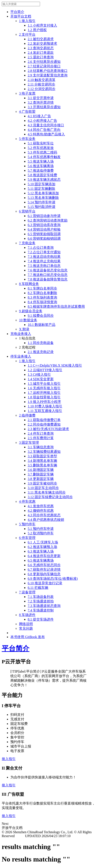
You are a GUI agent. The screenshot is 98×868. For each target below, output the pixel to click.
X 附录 (24, 329)
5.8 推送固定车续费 (42, 175)
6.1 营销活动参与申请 (44, 216)
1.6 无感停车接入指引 (44, 388)
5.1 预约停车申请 (41, 529)
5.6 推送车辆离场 (41, 166)
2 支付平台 (27, 34)
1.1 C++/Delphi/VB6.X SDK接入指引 (55, 365)
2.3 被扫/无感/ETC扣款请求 (48, 429)
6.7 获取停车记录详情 (44, 569)
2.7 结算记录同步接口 (44, 66)
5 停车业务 (27, 139)
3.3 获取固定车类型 (42, 456)
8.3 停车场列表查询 (42, 297)
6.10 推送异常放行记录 (45, 583)
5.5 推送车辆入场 (41, 161)
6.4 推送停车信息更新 (44, 556)
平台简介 (17, 12)
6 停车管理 (27, 538)
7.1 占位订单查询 (41, 248)
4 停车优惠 (27, 501)
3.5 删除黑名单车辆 (42, 465)
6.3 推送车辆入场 (41, 551)
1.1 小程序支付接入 (42, 25)
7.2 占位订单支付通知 (44, 252)
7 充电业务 (27, 243)
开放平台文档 (21, 16)
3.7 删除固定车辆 (41, 474)
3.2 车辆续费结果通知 (44, 452)
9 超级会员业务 (31, 311)
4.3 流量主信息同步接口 (46, 125)
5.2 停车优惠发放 (41, 148)
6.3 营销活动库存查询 (44, 225)
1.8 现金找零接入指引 (44, 397)
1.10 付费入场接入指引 (45, 406)
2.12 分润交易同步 (42, 89)
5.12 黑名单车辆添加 (43, 193)
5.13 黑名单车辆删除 (43, 198)
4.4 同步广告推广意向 (44, 130)
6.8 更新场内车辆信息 (44, 574)
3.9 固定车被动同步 (42, 483)
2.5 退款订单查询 (41, 57)
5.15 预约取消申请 (42, 207)
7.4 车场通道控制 (41, 610)
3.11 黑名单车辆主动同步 (47, 492)
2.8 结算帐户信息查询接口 (48, 71)
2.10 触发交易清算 (42, 80)
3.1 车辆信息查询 (41, 447)
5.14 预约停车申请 (42, 202)
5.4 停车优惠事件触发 (44, 157)
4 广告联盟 (27, 112)
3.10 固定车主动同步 (43, 488)
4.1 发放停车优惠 (41, 506)
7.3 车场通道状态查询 (44, 606)
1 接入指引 (27, 21)
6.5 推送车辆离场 (41, 560)
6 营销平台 (27, 211)
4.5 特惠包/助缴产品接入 (46, 134)
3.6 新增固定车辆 (41, 470)
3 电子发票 (27, 93)
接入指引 (9, 759)
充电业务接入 (21, 334)
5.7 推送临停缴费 (41, 170)
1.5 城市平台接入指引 (44, 384)
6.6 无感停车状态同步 (44, 565)
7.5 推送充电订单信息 (44, 266)
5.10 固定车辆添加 (42, 184)
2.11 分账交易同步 (41, 84)
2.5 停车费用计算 (41, 438)
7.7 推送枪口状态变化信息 (48, 275)
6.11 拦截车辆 (38, 588)
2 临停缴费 (27, 415)
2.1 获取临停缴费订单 (44, 420)
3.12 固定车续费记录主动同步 (50, 497)
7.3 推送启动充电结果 (44, 257)
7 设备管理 (27, 592)
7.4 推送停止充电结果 (44, 261)
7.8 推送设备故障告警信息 (48, 279)
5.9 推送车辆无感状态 (44, 180)
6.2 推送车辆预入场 (42, 547)
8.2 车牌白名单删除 (42, 293)
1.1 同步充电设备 (41, 343)
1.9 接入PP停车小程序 (44, 402)
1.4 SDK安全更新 (41, 379)
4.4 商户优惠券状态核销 (46, 520)
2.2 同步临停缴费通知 (44, 424)
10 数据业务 (28, 320)
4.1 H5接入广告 (39, 116)
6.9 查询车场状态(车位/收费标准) (53, 579)
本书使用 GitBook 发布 (28, 637)
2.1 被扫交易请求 (41, 39)
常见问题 (26, 628)
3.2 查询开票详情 (41, 102)
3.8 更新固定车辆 (41, 479)
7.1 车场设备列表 (41, 597)
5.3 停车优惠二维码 (42, 152)
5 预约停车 (27, 524)
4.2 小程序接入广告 (42, 121)
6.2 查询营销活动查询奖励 (48, 220)
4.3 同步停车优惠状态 (44, 515)
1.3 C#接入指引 (39, 375)
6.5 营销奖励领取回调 (44, 234)
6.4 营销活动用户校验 (44, 229)
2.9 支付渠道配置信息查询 (48, 75)
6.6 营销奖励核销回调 (44, 238)
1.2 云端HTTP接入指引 (45, 370)
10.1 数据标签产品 (42, 325)
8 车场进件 (27, 615)
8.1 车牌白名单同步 (42, 288)
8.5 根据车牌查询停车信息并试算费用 (56, 306)
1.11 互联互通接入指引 (45, 411)
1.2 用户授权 (37, 30)
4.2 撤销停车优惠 (41, 511)
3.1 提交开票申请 (41, 98)
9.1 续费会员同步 (41, 316)
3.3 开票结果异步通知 (44, 107)
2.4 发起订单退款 (41, 53)
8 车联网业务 (29, 284)
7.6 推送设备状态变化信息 (48, 270)
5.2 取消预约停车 (41, 533)
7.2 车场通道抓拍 (41, 601)
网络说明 (26, 624)
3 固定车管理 (29, 443)
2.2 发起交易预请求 (42, 44)
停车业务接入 (21, 356)
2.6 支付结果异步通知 (44, 62)
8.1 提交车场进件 (41, 619)
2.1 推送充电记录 (41, 352)
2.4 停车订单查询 (41, 433)
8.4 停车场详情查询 (42, 302)
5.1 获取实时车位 (41, 143)
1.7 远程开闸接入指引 (44, 393)
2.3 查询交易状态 (41, 48)
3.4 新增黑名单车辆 (42, 461)
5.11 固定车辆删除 (41, 189)
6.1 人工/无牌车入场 (43, 542)
